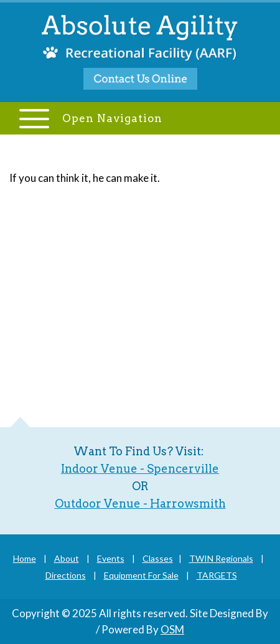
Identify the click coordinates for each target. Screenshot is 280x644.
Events (111, 558)
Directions (66, 575)
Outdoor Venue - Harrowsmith (140, 504)
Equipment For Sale (141, 575)
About (67, 558)
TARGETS (217, 575)
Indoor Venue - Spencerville (140, 469)
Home (25, 558)
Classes (158, 558)
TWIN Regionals (221, 558)
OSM (172, 629)
